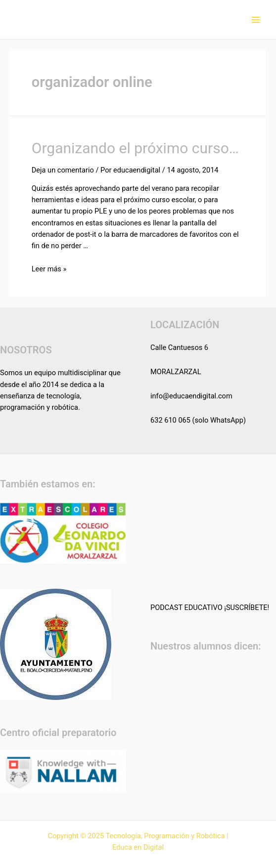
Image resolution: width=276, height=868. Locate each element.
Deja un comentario (63, 170)
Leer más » (49, 269)
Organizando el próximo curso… (135, 148)
